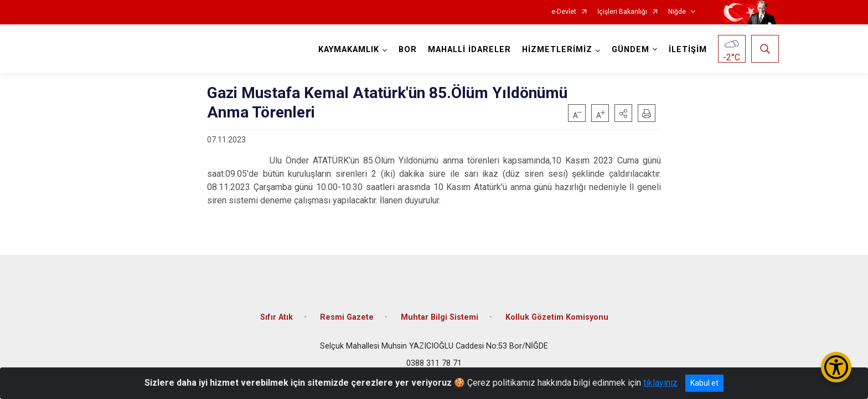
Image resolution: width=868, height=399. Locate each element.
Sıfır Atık (277, 317)
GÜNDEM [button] (631, 50)
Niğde (677, 12)
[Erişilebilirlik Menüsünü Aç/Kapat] (836, 367)
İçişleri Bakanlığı (622, 12)
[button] (623, 113)
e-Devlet (564, 12)
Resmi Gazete (347, 317)
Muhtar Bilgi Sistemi (440, 317)
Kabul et (704, 383)
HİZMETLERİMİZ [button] (557, 50)
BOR (408, 50)
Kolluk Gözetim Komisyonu (557, 317)
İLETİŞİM (688, 50)
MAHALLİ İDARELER (469, 50)
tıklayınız (660, 383)
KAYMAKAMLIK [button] (349, 50)
